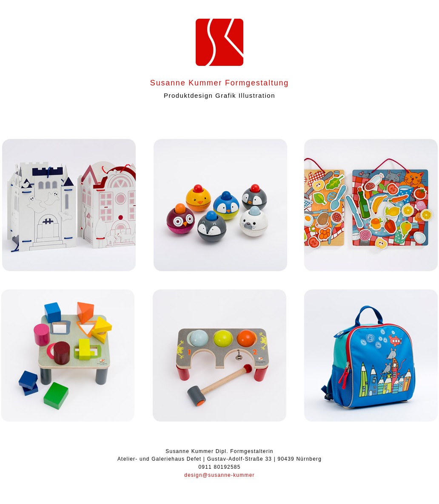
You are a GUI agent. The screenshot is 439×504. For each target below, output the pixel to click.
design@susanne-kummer (219, 475)
